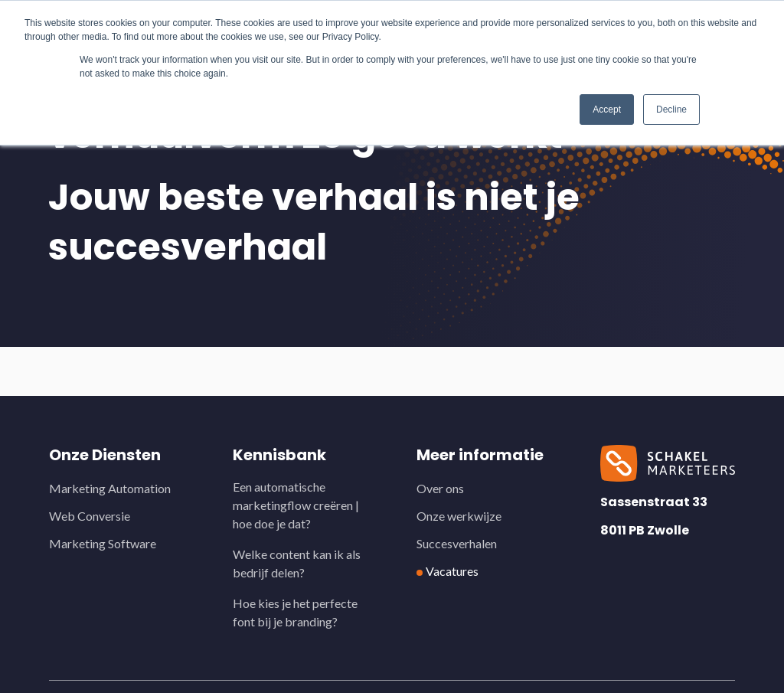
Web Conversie (90, 516)
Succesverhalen (457, 543)
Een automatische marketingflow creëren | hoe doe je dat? (296, 505)
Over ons (440, 488)
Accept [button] (607, 110)
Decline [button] (671, 110)
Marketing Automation (110, 488)
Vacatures (452, 571)
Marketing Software (103, 543)
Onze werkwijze (459, 516)
